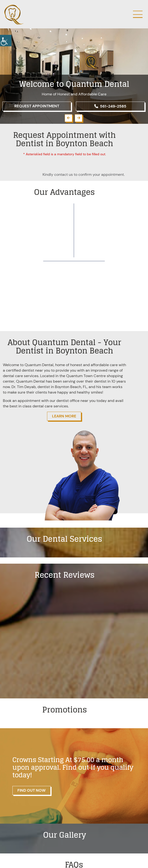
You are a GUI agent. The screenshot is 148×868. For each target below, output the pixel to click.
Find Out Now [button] (32, 790)
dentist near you (36, 370)
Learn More (64, 416)
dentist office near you (76, 401)
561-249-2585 (110, 106)
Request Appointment (37, 106)
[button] (69, 118)
